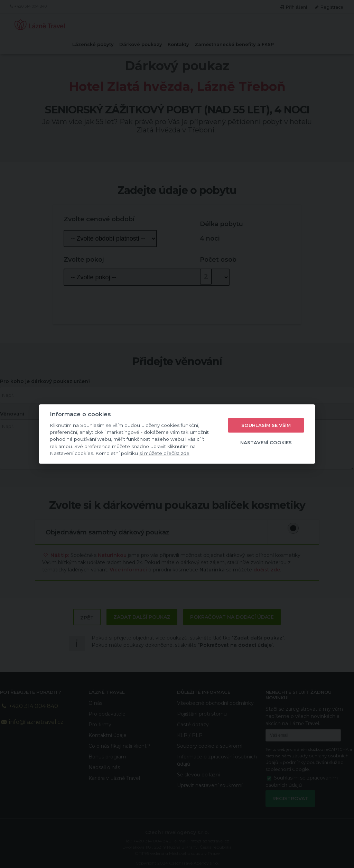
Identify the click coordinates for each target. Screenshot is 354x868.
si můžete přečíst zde (164, 453)
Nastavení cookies (266, 442)
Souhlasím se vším (266, 425)
